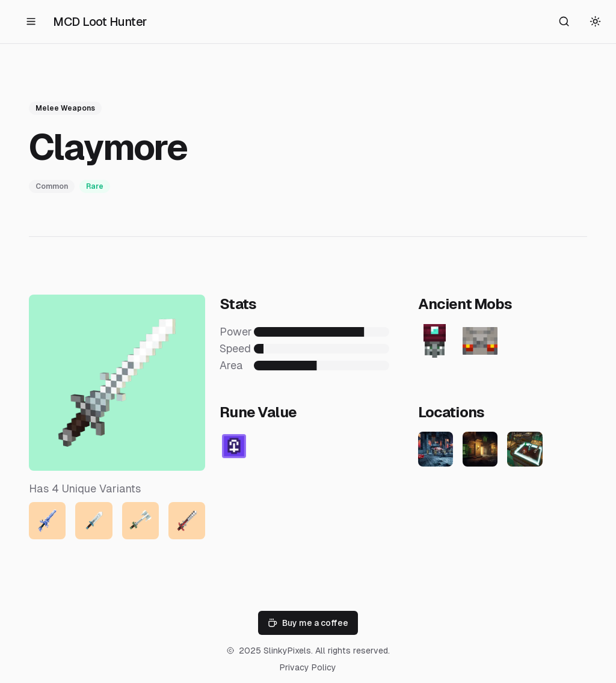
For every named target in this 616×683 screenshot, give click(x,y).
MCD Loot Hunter (100, 22)
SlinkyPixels (287, 651)
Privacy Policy (308, 667)
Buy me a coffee (308, 623)
